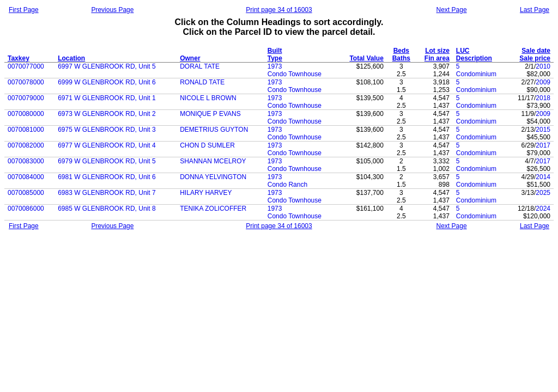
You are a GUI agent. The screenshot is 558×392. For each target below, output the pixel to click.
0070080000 (26, 114)
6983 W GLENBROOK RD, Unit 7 (107, 193)
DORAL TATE (200, 66)
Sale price (535, 58)
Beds (401, 51)
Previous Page (112, 10)
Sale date (536, 51)
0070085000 (26, 193)
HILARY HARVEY (206, 193)
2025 (543, 193)
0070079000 (26, 98)
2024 (543, 209)
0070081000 (26, 130)
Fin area (437, 58)
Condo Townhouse (295, 74)
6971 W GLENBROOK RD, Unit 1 (107, 98)
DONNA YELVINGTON (213, 177)
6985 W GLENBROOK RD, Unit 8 (107, 209)
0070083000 (26, 161)
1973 (275, 66)
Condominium (476, 74)
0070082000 (26, 145)
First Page (24, 10)
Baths (401, 58)
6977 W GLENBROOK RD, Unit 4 (107, 145)
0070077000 (26, 66)
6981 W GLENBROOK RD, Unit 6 (107, 177)
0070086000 (26, 209)
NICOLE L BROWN (208, 98)
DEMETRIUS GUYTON (214, 130)
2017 (543, 145)
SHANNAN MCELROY (213, 161)
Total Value (366, 58)
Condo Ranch (287, 185)
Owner (190, 58)
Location (71, 58)
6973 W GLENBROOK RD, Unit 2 (107, 114)
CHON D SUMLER (207, 145)
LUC (463, 51)
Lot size (437, 51)
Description (474, 58)
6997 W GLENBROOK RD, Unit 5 (107, 66)
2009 (543, 82)
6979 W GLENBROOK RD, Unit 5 (107, 161)
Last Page (535, 10)
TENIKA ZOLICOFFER (213, 209)
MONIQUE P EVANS (210, 114)
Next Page (452, 10)
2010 (543, 66)
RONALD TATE (202, 82)
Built (275, 51)
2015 (543, 130)
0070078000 (26, 82)
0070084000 (26, 177)
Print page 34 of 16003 (279, 10)
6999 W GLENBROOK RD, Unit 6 (107, 82)
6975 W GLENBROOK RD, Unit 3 (107, 130)
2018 (543, 98)
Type (275, 58)
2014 (543, 177)
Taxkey (19, 58)
